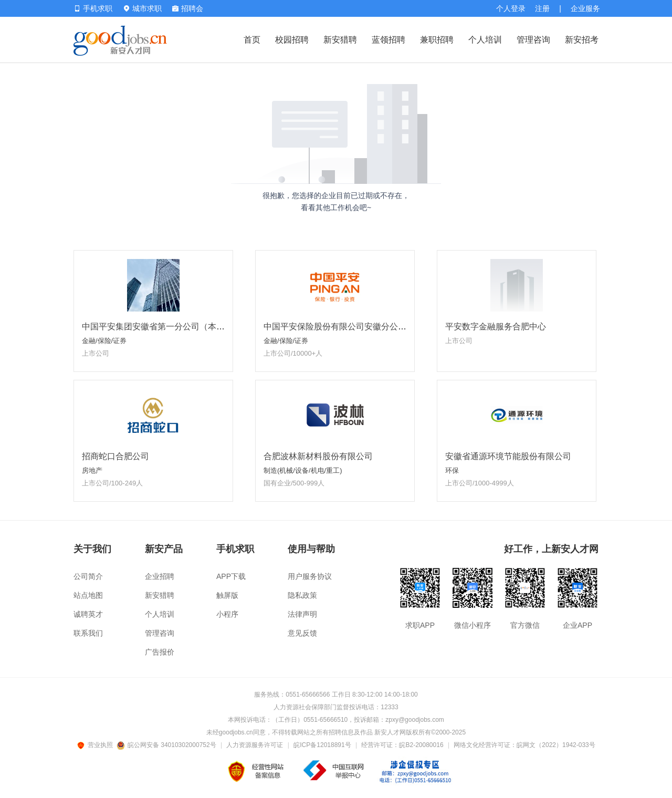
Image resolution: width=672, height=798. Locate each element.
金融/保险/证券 (104, 341)
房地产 (92, 470)
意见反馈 (302, 633)
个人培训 (485, 40)
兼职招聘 (437, 40)
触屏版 (227, 595)
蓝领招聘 (388, 40)
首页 (252, 40)
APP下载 (231, 576)
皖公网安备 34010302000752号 (167, 745)
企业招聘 (160, 576)
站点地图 (88, 595)
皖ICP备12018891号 (322, 745)
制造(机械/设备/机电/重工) (303, 470)
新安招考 (582, 40)
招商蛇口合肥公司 (115, 456)
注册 (542, 8)
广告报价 (160, 652)
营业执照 (97, 745)
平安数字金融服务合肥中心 (496, 327)
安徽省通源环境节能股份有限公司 (508, 456)
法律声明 (302, 614)
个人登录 (511, 8)
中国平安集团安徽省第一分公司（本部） (157, 327)
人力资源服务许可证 (255, 745)
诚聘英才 (88, 614)
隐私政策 (302, 595)
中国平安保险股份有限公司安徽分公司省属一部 (352, 327)
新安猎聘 (340, 40)
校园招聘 (292, 40)
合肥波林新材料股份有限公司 (318, 456)
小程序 (227, 614)
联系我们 (88, 633)
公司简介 (88, 576)
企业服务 (585, 8)
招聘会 (188, 8)
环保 (452, 470)
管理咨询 (533, 40)
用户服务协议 (310, 576)
